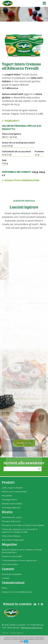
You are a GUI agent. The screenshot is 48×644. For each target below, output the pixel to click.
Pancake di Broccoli (11, 521)
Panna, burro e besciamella (14, 492)
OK (26, 641)
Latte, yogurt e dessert (12, 488)
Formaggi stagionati (11, 508)
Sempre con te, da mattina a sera (17, 592)
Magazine (9, 544)
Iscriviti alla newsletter (12, 574)
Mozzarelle (7, 496)
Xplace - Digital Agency (13, 633)
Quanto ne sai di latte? (12, 556)
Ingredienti (12, 121)
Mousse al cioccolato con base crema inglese (23, 525)
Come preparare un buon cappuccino (19, 560)
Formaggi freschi (10, 500)
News (4, 588)
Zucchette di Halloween (13, 540)
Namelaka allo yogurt (12, 517)
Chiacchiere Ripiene (11, 536)
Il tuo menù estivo (10, 564)
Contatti (6, 578)
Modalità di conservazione (22, 180)
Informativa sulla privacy (32, 628)
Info (21, 641)
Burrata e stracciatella (12, 504)
